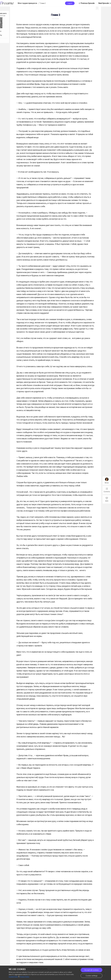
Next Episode (100, 3)
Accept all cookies (92, 970)
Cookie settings (92, 976)
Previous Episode (74, 3)
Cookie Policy (13, 977)
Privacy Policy (24, 977)
